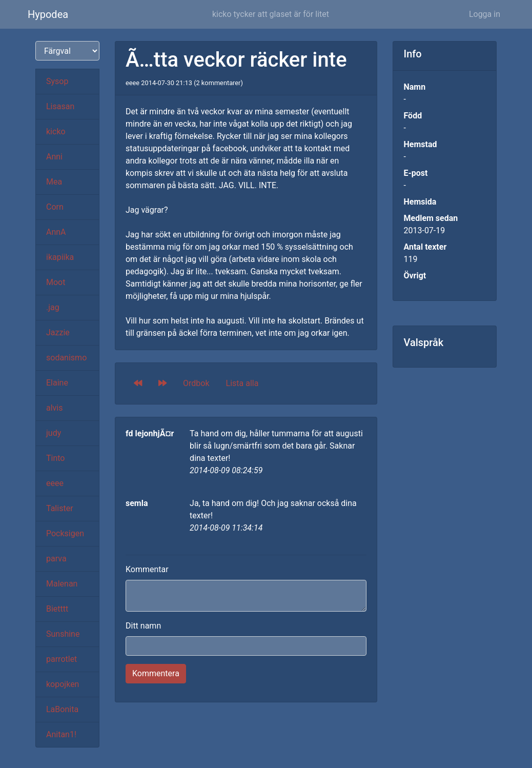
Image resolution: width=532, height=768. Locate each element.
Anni (54, 157)
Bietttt (57, 609)
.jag (53, 307)
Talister (60, 508)
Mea (54, 182)
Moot (56, 282)
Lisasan (60, 106)
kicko (56, 132)
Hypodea (48, 14)
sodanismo (66, 358)
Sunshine (63, 634)
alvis (55, 408)
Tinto (55, 458)
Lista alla (242, 383)
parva (56, 559)
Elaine (57, 383)
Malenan (62, 584)
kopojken (63, 684)
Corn (55, 207)
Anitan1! (61, 734)
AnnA (56, 232)
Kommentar (147, 569)
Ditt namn (143, 626)
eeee (55, 483)
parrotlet (62, 659)
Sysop (57, 81)
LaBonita (62, 709)
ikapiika (60, 257)
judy (54, 433)
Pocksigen (65, 533)
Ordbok (196, 383)
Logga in (485, 14)
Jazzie (58, 332)
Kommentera (156, 673)
